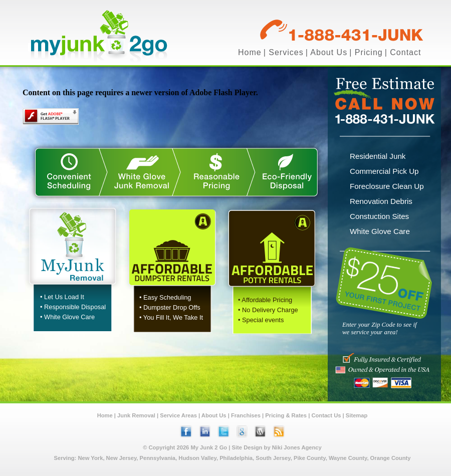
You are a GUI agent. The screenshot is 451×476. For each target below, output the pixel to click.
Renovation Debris (381, 201)
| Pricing (366, 52)
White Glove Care (69, 317)
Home (250, 52)
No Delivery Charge (270, 310)
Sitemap (357, 415)
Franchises (246, 415)
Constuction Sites (379, 216)
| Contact (403, 52)
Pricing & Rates (286, 415)
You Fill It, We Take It (173, 317)
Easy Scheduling (167, 297)
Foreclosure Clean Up (387, 186)
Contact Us (326, 415)
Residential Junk (378, 156)
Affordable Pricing (267, 300)
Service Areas (178, 415)
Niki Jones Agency (297, 447)
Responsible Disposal (75, 307)
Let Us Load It (64, 297)
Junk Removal (136, 415)
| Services (284, 52)
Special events (263, 320)
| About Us (327, 52)
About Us (214, 415)
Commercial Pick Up (384, 171)
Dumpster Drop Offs (172, 307)
